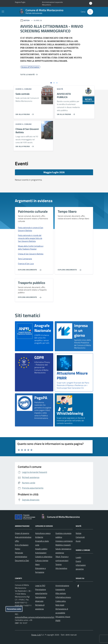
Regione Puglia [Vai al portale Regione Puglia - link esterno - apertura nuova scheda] (20, 2)
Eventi (78, 561)
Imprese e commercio (64, 541)
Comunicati (80, 537)
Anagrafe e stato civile (42, 543)
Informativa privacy (63, 597)
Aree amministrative (23, 537)
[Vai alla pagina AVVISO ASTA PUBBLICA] (65, 113)
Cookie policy (61, 601)
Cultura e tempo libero (42, 562)
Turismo (58, 564)
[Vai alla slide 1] (51, 83)
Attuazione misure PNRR (63, 619)
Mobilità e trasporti (63, 545)
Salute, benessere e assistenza (63, 551)
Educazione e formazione (40, 570)
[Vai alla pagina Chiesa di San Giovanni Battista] (24, 145)
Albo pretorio (46, 5)
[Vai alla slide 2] (54, 83)
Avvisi (78, 541)
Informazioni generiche (81, 567)
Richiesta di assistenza (40, 607)
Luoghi (78, 557)
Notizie (79, 533)
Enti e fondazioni (22, 545)
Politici (18, 549)
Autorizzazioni (41, 553)
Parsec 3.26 (36, 635)
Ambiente (39, 537)
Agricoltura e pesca (43, 533)
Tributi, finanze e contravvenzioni (62, 559)
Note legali (60, 605)
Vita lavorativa (61, 568)
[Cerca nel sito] (90, 12)
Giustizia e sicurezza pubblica (63, 535)
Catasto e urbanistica (44, 557)
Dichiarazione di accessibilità (62, 611)
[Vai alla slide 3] (57, 83)
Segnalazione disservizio (41, 599)
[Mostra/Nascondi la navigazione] (3, 12)
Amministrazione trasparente (52, 2)
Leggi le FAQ (40, 586)
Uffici (17, 541)
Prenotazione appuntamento (41, 591)
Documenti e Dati (22, 560)
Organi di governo (22, 533)
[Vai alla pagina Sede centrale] (24, 113)
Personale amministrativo (21, 555)
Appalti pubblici (41, 549)
